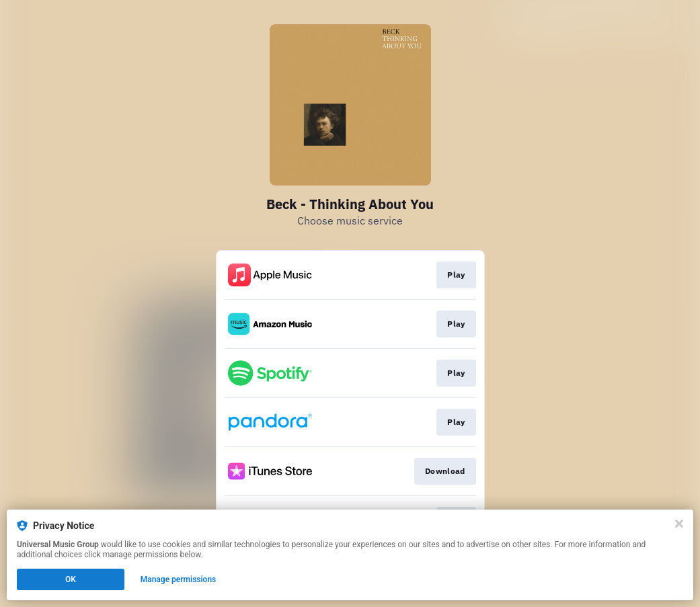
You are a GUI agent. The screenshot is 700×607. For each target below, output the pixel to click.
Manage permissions (179, 579)
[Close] (679, 524)
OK (71, 579)
